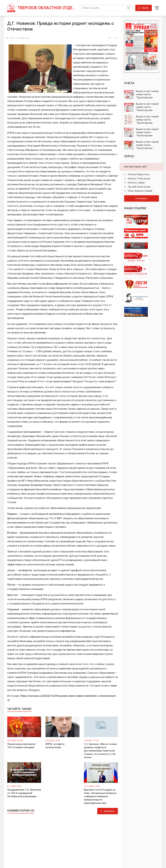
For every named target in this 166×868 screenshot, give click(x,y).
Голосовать (142, 198)
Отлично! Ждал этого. (139, 174)
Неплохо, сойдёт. (136, 183)
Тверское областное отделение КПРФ (47, 8)
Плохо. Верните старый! (140, 191)
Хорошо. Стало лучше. (139, 179)
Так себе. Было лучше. (139, 187)
